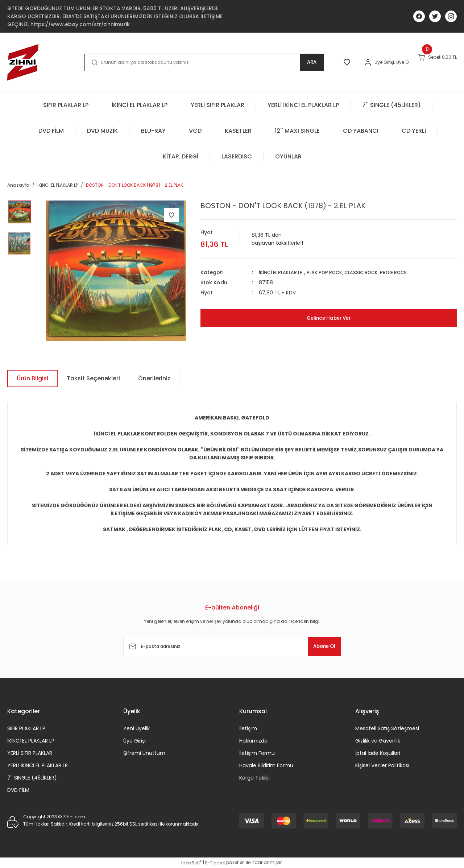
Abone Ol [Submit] (319, 646)
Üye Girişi (134, 741)
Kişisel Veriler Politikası (382, 765)
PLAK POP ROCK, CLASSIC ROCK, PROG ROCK (370, 272)
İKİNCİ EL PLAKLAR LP (284, 272)
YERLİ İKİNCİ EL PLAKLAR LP (38, 765)
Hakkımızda (253, 741)
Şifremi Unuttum (144, 753)
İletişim (248, 728)
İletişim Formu (257, 753)
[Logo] (23, 62)
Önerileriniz (154, 378)
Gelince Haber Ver (329, 318)
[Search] (189, 62)
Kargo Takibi (254, 778)
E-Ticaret (215, 863)
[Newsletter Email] (232, 646)
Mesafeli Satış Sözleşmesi (387, 728)
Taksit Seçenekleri (93, 378)
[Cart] (430, 62)
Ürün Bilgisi (32, 378)
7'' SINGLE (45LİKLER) (32, 778)
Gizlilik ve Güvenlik (378, 741)
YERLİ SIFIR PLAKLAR (30, 753)
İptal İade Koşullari (378, 753)
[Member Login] (345, 62)
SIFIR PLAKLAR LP (26, 728)
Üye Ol (380, 62)
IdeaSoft (191, 863)
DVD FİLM (18, 790)
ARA (281, 62)
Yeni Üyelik (136, 728)
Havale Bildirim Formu (266, 765)
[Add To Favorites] (171, 215)
